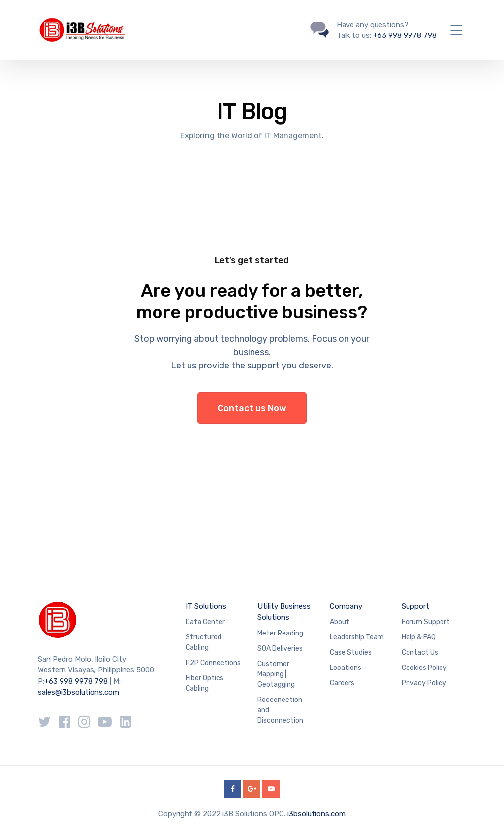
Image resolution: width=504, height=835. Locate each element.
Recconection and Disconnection (280, 710)
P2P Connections (213, 663)
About (340, 622)
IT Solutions (206, 606)
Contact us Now (252, 408)
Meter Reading (280, 633)
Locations (346, 668)
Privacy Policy (424, 683)
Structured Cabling (204, 642)
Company (346, 606)
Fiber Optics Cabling (205, 683)
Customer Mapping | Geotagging (276, 674)
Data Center (205, 622)
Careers (342, 683)
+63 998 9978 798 (405, 35)
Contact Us (420, 652)
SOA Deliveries (280, 649)
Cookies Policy (424, 668)
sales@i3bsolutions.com (79, 692)
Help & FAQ (419, 637)
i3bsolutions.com (316, 814)
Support (415, 606)
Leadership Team (357, 637)
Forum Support (426, 622)
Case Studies (351, 652)
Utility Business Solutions (284, 612)
